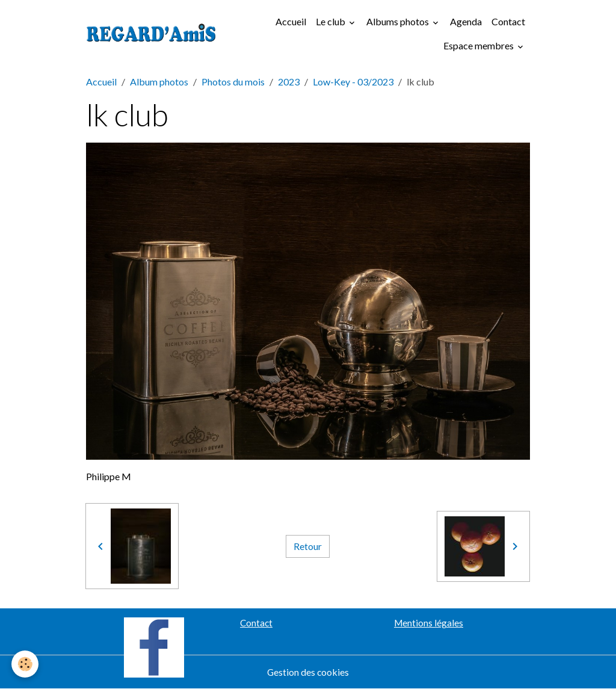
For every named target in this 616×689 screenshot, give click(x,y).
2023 (289, 82)
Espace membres (479, 45)
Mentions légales (429, 623)
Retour (308, 546)
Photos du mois (233, 82)
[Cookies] (26, 664)
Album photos (159, 82)
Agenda (466, 21)
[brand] (152, 34)
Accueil (291, 21)
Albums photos (399, 21)
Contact (508, 21)
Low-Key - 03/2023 (353, 82)
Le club (331, 21)
